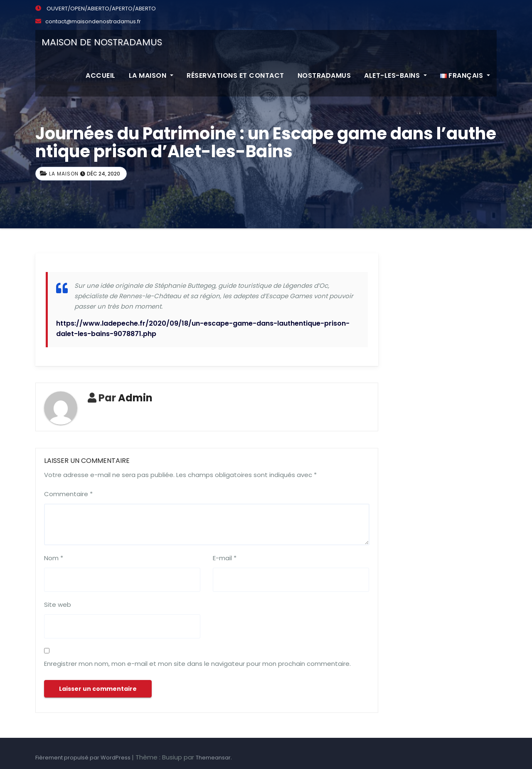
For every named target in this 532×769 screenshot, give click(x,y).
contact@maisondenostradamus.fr (88, 21)
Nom (54, 558)
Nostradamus (324, 75)
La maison (151, 75)
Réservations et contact (235, 75)
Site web (58, 605)
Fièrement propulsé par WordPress (84, 758)
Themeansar (213, 758)
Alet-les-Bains (395, 75)
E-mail (225, 558)
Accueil (101, 75)
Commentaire (68, 494)
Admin (135, 398)
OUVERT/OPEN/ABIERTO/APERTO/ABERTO (96, 9)
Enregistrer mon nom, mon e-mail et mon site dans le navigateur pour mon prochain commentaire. (197, 664)
